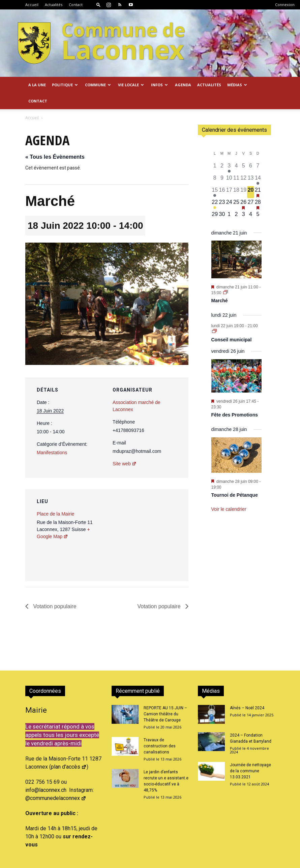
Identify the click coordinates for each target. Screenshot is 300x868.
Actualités (54, 5)
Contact (76, 5)
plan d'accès (69, 751)
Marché (220, 284)
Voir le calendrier (229, 493)
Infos (159, 85)
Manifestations (52, 436)
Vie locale (131, 85)
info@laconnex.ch (46, 774)
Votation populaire (54, 590)
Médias (237, 85)
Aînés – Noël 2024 (247, 692)
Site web (125, 447)
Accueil (32, 5)
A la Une (37, 85)
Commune (98, 85)
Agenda (183, 85)
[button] (98, 5)
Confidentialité (245, 862)
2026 (81, 862)
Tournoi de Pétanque (235, 479)
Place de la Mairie (55, 498)
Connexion (285, 5)
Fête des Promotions (235, 399)
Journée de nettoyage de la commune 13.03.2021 (250, 755)
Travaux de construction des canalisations (160, 730)
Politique (65, 85)
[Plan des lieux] (147, 519)
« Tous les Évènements (55, 141)
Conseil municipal (232, 323)
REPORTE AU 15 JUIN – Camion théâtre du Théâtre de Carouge (165, 698)
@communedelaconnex (56, 782)
